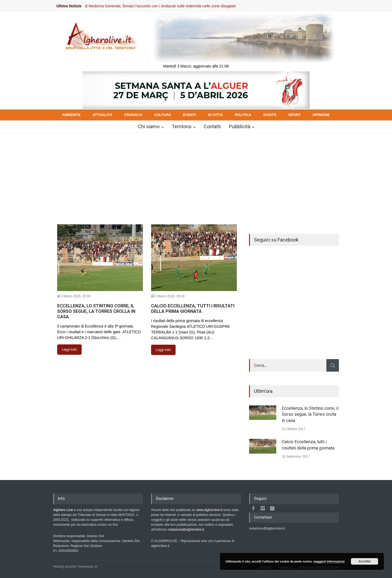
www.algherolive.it (209, 510)
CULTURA (163, 115)
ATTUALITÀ (102, 115)
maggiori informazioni (329, 561)
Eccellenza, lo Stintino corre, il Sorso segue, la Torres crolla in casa (310, 414)
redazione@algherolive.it (186, 530)
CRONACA (133, 115)
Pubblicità (240, 126)
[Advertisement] (196, 174)
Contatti (212, 126)
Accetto (365, 561)
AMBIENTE (71, 115)
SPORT (294, 115)
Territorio (182, 126)
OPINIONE (321, 115)
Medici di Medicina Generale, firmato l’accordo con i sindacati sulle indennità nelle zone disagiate (160, 6)
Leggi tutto (69, 350)
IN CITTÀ (215, 115)
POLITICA (243, 115)
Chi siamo (149, 126)
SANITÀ (270, 115)
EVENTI (189, 115)
